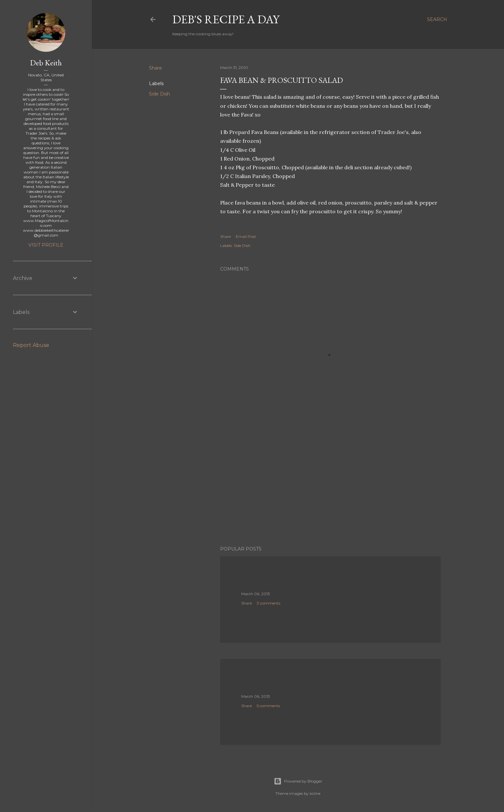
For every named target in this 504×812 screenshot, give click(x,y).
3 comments (268, 603)
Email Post (246, 236)
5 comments (268, 706)
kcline (315, 793)
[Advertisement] (330, 484)
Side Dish (160, 94)
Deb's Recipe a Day (226, 19)
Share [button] (155, 68)
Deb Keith (46, 63)
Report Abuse (31, 345)
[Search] (437, 19)
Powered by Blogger (298, 781)
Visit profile (46, 245)
